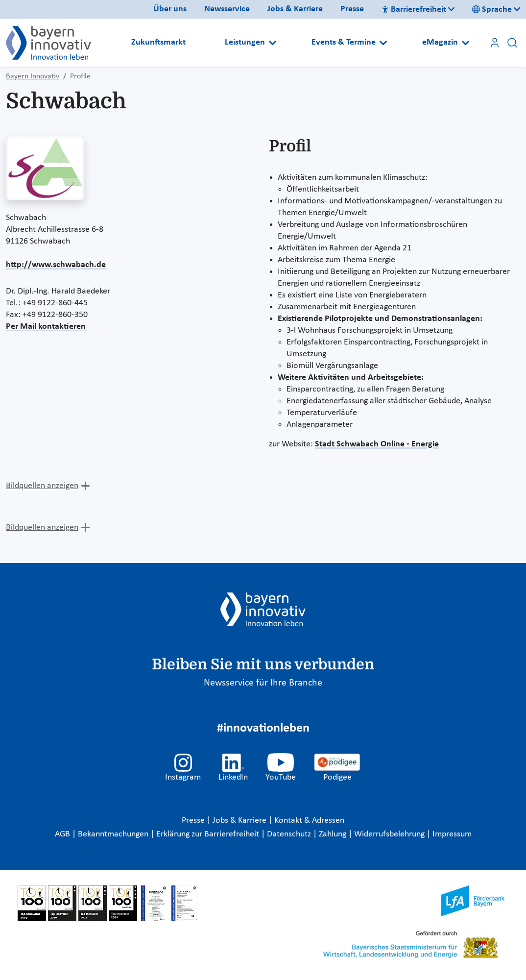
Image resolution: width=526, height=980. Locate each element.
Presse (352, 9)
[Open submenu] (273, 43)
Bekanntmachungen (114, 834)
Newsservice (227, 9)
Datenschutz (290, 834)
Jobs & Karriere (295, 9)
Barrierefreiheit (414, 10)
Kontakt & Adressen (309, 821)
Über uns (170, 9)
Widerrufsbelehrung (390, 834)
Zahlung (334, 834)
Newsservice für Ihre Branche (263, 683)
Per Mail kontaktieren (46, 327)
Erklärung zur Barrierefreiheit (209, 834)
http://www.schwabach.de (56, 265)
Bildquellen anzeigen (42, 486)
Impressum (452, 834)
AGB (63, 834)
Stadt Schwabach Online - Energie (377, 444)
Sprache (492, 10)
